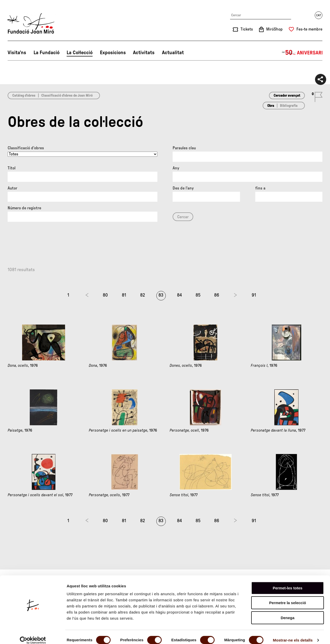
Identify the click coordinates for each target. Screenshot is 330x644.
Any (176, 168)
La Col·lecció (80, 53)
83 (161, 295)
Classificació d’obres (26, 148)
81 (124, 295)
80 (105, 295)
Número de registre (24, 208)
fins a (260, 188)
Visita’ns (17, 53)
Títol (12, 168)
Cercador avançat (287, 96)
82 (142, 295)
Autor (12, 188)
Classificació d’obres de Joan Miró (67, 96)
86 (217, 295)
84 (179, 295)
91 (254, 295)
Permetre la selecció (287, 597)
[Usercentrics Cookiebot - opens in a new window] (33, 634)
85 (198, 295)
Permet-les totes (288, 582)
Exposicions (113, 53)
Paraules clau (184, 148)
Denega (288, 612)
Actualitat (173, 53)
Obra (271, 106)
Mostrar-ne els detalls (293, 634)
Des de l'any (183, 188)
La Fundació (47, 53)
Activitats (144, 53)
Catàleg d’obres (24, 96)
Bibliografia (289, 106)
